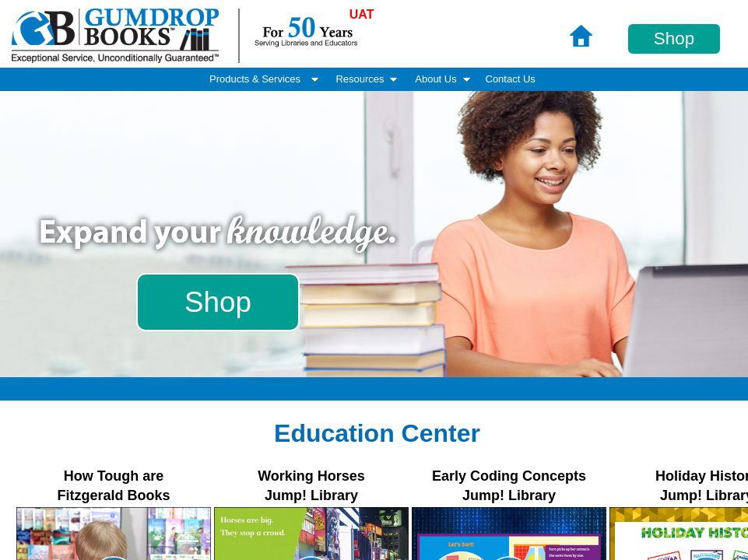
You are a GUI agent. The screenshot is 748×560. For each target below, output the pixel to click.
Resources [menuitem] (367, 79)
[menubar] (374, 79)
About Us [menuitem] (444, 79)
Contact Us (511, 79)
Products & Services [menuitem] (265, 79)
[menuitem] (511, 80)
